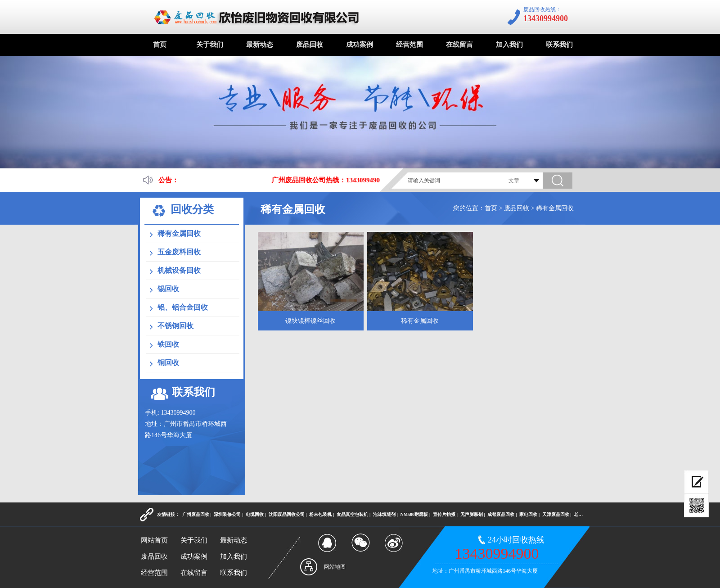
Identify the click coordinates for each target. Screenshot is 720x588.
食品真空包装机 (352, 514)
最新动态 (260, 45)
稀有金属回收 (555, 208)
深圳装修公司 (227, 514)
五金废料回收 (179, 252)
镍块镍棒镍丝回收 (310, 321)
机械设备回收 (179, 270)
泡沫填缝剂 (384, 514)
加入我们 (509, 45)
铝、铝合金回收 (183, 307)
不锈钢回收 (175, 326)
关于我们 (210, 45)
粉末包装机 (320, 514)
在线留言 (459, 45)
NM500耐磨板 (414, 514)
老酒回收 (583, 514)
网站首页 (154, 540)
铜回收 (168, 363)
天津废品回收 (556, 514)
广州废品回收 (196, 514)
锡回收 (168, 289)
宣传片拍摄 (444, 514)
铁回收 (168, 344)
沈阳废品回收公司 (287, 514)
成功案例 (360, 45)
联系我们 (559, 45)
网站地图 (335, 567)
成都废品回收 (501, 514)
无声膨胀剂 (472, 514)
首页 (160, 45)
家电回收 (528, 514)
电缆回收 (255, 514)
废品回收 (310, 45)
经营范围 (409, 45)
